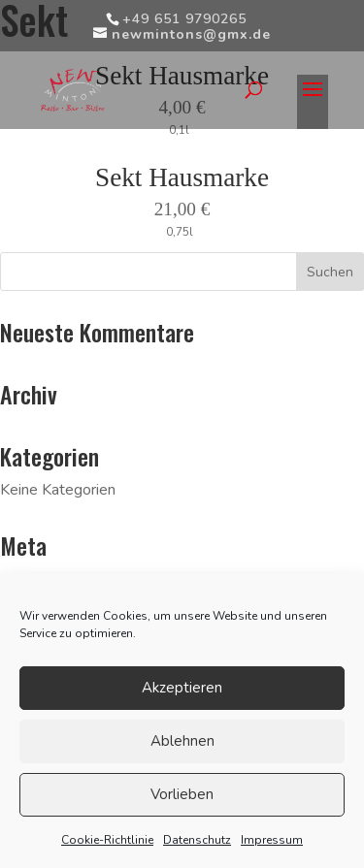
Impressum (272, 840)
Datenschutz (197, 840)
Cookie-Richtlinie (107, 840)
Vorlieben (182, 794)
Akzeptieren (182, 688)
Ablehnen (182, 741)
